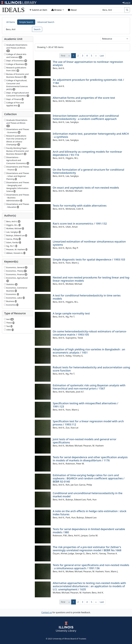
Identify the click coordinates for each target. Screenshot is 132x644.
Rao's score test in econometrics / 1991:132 (80, 224)
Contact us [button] (47, 612)
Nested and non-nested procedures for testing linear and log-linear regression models (91, 279)
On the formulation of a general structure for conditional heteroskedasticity (88, 171)
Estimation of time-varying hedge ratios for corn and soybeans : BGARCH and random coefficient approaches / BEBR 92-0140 (89, 478)
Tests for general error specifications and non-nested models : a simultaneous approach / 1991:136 (91, 567)
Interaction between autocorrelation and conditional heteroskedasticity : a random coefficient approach (86, 117)
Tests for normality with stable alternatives (80, 206)
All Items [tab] (11, 22)
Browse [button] (57, 10)
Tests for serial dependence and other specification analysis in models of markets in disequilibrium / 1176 (90, 459)
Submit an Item (38, 10)
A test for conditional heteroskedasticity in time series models (87, 297)
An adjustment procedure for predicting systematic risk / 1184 (88, 81)
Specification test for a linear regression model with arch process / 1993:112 (88, 423)
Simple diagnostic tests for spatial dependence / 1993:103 (89, 259)
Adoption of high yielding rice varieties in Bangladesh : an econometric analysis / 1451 (89, 351)
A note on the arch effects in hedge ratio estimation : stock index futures (90, 513)
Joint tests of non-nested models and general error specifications (85, 441)
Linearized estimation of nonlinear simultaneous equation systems (89, 243)
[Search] (113, 10)
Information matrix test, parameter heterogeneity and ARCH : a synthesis (91, 135)
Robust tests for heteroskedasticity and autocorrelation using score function (91, 369)
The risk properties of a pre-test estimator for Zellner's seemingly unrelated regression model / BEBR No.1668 (87, 549)
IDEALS (13, 10)
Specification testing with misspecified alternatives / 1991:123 (86, 405)
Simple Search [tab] (26, 22)
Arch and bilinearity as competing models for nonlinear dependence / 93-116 (87, 153)
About (72, 10)
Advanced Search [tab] (46, 22)
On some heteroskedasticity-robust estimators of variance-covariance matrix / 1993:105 (90, 333)
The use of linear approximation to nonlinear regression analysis (88, 63)
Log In (126, 3)
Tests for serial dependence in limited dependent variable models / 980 (89, 531)
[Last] (102, 56)
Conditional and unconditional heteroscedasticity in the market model (88, 495)
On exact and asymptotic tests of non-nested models (86, 188)
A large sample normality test (71, 313)
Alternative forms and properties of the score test (84, 98)
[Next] (96, 56)
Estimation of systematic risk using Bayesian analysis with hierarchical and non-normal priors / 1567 (89, 387)
